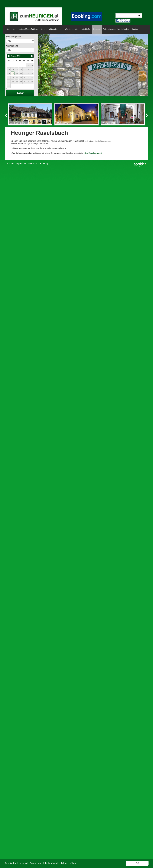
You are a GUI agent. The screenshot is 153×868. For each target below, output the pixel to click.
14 (25, 73)
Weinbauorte (12, 46)
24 (9, 82)
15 (28, 73)
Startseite (11, 29)
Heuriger (97, 29)
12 (17, 73)
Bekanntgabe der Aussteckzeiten (116, 29)
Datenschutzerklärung (38, 163)
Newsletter (12, 38)
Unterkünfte (86, 29)
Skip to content (15, 4)
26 (17, 82)
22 (28, 78)
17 (9, 78)
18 (13, 78)
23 (32, 78)
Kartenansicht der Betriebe (51, 29)
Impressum (21, 163)
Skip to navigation (16, 1)
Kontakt (135, 29)
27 (21, 82)
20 (21, 78)
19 (17, 78)
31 (9, 86)
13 (21, 73)
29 (28, 82)
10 (9, 73)
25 (13, 82)
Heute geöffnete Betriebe (28, 29)
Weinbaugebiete (71, 29)
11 (13, 73)
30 (32, 82)
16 (32, 73)
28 (25, 82)
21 (25, 78)
